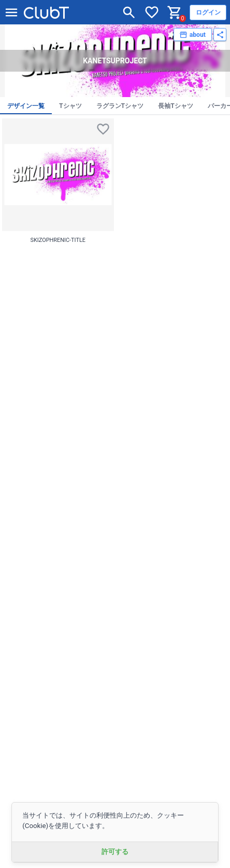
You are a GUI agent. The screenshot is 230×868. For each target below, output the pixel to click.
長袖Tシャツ (176, 106)
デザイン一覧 (26, 106)
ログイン (208, 12)
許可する (115, 852)
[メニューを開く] (11, 12)
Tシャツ (70, 106)
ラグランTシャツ (120, 106)
